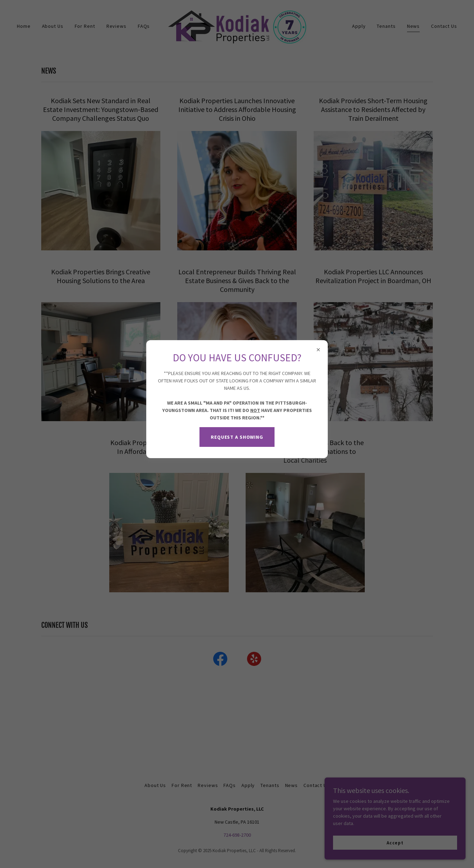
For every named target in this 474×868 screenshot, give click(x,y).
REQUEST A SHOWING (237, 437)
